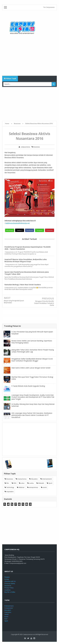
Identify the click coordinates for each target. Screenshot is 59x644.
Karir (6, 619)
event (45, 487)
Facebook (30, 230)
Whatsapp (10, 230)
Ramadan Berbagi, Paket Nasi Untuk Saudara (23, 285)
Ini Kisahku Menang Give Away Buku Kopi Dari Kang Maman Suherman (33, 405)
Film (8, 483)
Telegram (40, 230)
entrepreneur (34, 487)
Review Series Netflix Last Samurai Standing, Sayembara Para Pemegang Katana (32, 342)
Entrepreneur (9, 608)
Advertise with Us (10, 581)
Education (34, 479)
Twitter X (20, 230)
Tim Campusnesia (49, 7)
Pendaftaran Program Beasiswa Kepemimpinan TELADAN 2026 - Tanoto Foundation (28, 248)
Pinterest (50, 230)
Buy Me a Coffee (10, 592)
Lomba (31, 483)
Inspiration (8, 612)
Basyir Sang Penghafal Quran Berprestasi (14, 302)
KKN (15, 483)
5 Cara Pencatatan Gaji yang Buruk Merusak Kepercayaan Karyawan (32, 333)
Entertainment (47, 479)
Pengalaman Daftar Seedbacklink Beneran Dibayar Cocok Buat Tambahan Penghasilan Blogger (32, 360)
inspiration (10, 491)
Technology (10, 487)
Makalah (41, 483)
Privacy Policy (9, 588)
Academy (7, 590)
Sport (50, 483)
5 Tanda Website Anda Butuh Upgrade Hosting (28, 386)
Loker (23, 483)
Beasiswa (36, 147)
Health (7, 614)
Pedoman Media (10, 583)
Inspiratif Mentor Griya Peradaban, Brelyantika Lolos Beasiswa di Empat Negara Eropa (26, 260)
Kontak (7, 579)
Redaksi (7, 577)
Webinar (22, 487)
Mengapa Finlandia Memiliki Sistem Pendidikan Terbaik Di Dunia (44, 303)
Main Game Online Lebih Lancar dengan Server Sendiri (31, 368)
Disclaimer (8, 586)
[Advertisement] (29, 58)
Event (6, 617)
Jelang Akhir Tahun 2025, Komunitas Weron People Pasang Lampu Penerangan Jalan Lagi (33, 351)
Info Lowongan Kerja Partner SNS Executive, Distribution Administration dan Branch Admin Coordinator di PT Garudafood (32, 415)
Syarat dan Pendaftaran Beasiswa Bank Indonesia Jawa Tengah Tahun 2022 (27, 273)
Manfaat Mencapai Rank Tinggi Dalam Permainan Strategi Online (32, 378)
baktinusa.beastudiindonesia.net (18, 223)
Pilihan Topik (10, 78)
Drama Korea (22, 479)
